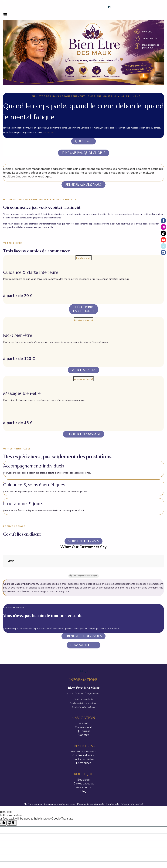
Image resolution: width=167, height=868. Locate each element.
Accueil (84, 689)
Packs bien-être (84, 725)
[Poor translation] (12, 789)
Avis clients (83, 753)
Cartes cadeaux (84, 749)
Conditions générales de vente (60, 770)
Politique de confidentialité (91, 770)
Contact (84, 700)
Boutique (83, 745)
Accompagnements (84, 717)
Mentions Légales (33, 770)
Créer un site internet (132, 770)
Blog (83, 757)
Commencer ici (83, 693)
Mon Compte (113, 770)
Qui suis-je (83, 697)
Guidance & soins (83, 721)
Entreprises (84, 729)
